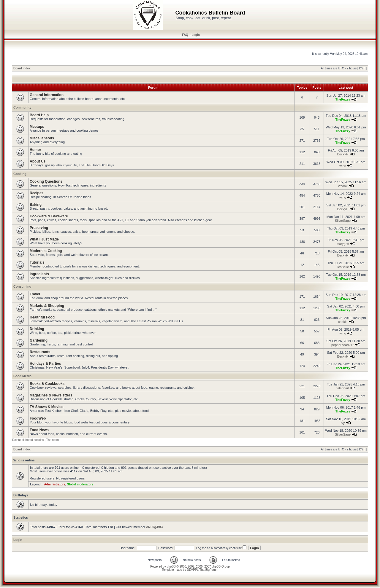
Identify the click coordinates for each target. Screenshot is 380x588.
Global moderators (80, 484)
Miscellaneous (42, 138)
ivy (343, 423)
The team (53, 440)
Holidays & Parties (45, 364)
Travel (35, 294)
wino (343, 166)
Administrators (54, 484)
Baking (36, 205)
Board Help (39, 115)
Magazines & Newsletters (51, 395)
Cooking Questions (46, 181)
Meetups (37, 127)
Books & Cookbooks (47, 384)
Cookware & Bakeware (49, 216)
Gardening (39, 340)
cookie (343, 322)
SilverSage (343, 221)
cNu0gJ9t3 (155, 527)
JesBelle (343, 267)
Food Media (22, 376)
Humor (35, 150)
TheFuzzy (343, 99)
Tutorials (37, 262)
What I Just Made (44, 239)
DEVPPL (193, 570)
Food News (39, 430)
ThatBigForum (209, 570)
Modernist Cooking (46, 251)
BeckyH (343, 154)
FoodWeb (38, 418)
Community (22, 107)
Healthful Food (42, 317)
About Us (38, 161)
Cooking (20, 174)
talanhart (343, 388)
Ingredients (39, 274)
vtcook (343, 186)
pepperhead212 (343, 345)
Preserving (39, 228)
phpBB (171, 567)
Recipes (37, 193)
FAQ (185, 35)
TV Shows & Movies (46, 407)
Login (196, 35)
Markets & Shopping (47, 306)
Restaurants (40, 352)
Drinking (37, 329)
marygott (343, 244)
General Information (47, 95)
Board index (22, 68)
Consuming (22, 286)
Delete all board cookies (28, 440)
